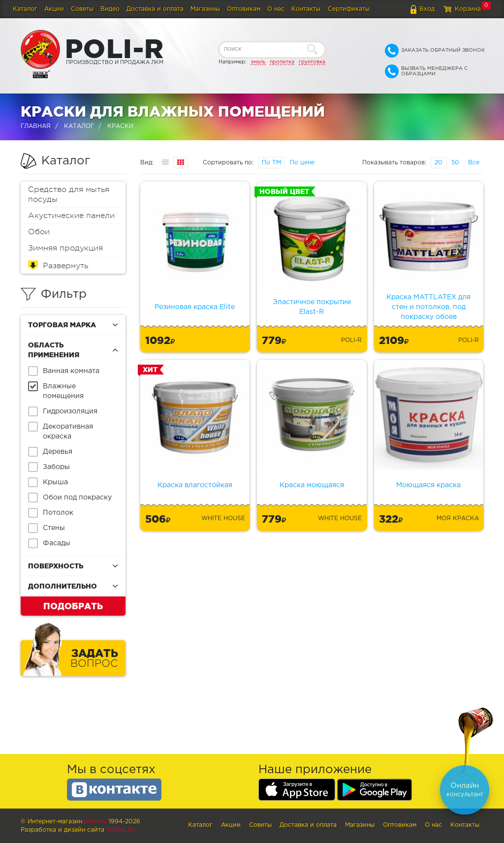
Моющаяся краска (428, 485)
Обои (39, 232)
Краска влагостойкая (195, 485)
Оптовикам (244, 9)
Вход (427, 9)
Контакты (306, 9)
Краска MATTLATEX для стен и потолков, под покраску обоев (428, 307)
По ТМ (271, 163)
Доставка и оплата (155, 9)
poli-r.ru (95, 822)
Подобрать (73, 606)
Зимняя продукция (65, 248)
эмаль (258, 62)
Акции (54, 9)
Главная (36, 126)
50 (455, 163)
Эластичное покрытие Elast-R (312, 307)
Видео (110, 9)
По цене (302, 163)
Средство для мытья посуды (69, 194)
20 (439, 163)
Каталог (25, 9)
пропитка (282, 62)
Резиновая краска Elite (195, 307)
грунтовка (312, 62)
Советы (82, 9)
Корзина (468, 9)
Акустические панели (71, 216)
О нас (276, 9)
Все (474, 163)
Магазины (205, 9)
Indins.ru (122, 830)
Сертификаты (349, 9)
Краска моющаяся (312, 485)
